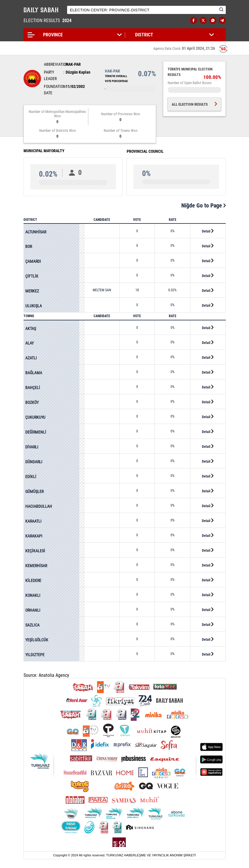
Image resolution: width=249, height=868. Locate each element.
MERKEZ (32, 291)
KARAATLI (33, 521)
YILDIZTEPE (35, 655)
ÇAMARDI (33, 261)
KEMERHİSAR (36, 566)
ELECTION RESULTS (48, 21)
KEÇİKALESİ (35, 551)
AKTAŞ (31, 329)
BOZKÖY (32, 402)
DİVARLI (32, 447)
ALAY (29, 343)
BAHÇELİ (33, 388)
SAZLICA (32, 625)
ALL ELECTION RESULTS (194, 104)
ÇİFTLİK (32, 276)
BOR (29, 246)
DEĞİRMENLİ (36, 432)
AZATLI (31, 358)
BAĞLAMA (34, 373)
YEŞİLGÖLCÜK (37, 640)
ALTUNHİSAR (36, 232)
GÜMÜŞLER (34, 491)
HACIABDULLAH (39, 506)
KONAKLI (33, 595)
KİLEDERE (33, 581)
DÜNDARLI (34, 462)
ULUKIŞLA (34, 306)
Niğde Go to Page (204, 205)
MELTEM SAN (102, 290)
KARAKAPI (34, 536)
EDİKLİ (31, 477)
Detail (208, 231)
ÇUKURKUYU (35, 417)
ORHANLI (33, 610)
